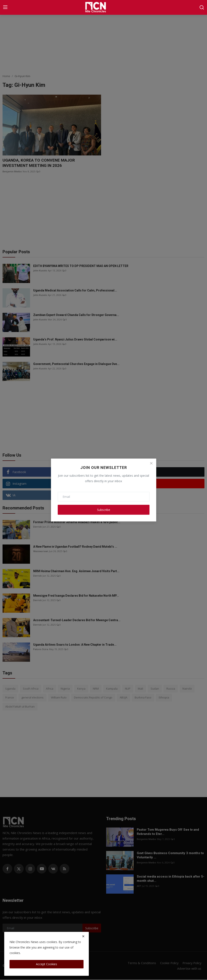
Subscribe (104, 510)
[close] (83, 936)
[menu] (5, 7)
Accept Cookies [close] (47, 964)
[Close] (151, 463)
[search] (202, 7)
